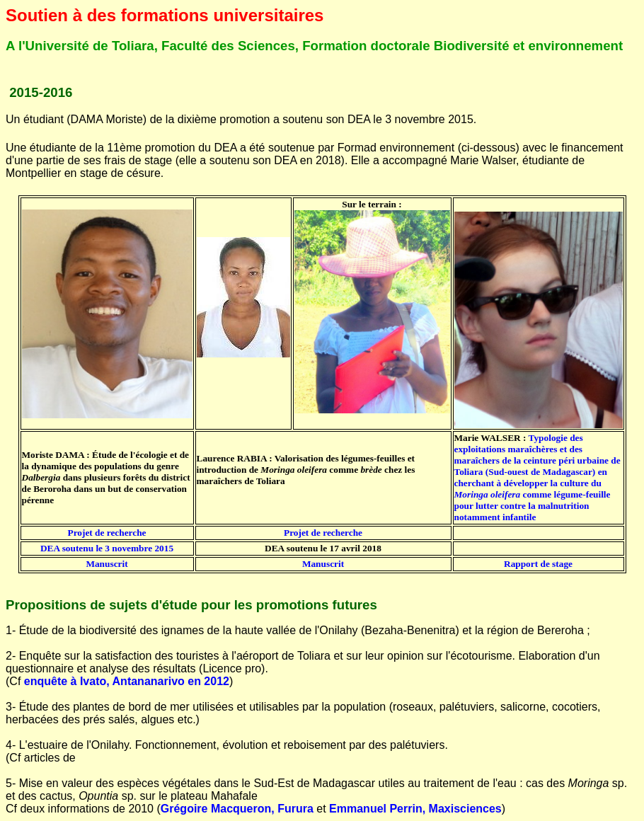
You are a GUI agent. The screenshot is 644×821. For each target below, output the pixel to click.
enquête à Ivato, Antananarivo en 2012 (127, 681)
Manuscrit (107, 564)
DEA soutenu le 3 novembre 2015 (107, 548)
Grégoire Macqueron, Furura (237, 809)
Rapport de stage (538, 564)
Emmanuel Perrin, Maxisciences (415, 809)
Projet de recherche (107, 533)
